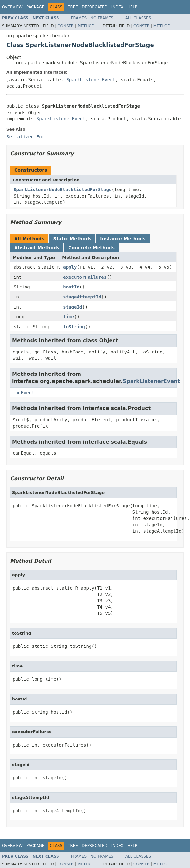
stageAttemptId (82, 297)
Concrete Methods (91, 248)
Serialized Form (27, 137)
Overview (12, 7)
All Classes (138, 18)
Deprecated (95, 7)
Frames (79, 18)
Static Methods (72, 239)
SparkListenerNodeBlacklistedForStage (63, 190)
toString (74, 327)
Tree (73, 7)
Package (35, 7)
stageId (73, 307)
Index (118, 7)
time (69, 317)
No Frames (102, 18)
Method (86, 26)
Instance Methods (123, 239)
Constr (66, 26)
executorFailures (85, 277)
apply (70, 267)
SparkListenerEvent (91, 80)
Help (132, 7)
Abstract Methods (37, 248)
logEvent (23, 393)
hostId (71, 287)
